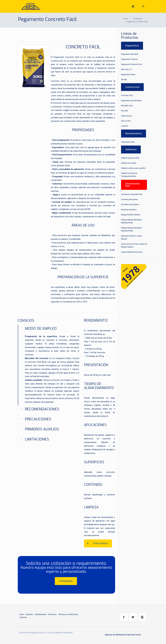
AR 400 (124, 80)
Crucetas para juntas (129, 199)
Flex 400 (124, 111)
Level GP (124, 126)
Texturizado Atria (128, 142)
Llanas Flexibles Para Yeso (132, 252)
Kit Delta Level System (130, 204)
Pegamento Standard (130, 54)
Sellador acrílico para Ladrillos (133, 168)
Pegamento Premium (129, 59)
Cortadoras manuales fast (132, 194)
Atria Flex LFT (126, 69)
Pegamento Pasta (128, 74)
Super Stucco (127, 116)
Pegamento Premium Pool (131, 64)
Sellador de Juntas (129, 163)
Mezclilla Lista (127, 106)
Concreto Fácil (127, 95)
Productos (138, 19)
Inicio (22, 614)
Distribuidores (40, 614)
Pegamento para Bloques (131, 100)
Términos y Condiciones (68, 614)
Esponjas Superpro (129, 210)
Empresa (29, 614)
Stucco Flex (126, 121)
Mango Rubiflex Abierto (131, 215)
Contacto (23, 617)
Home (125, 19)
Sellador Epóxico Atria (130, 158)
